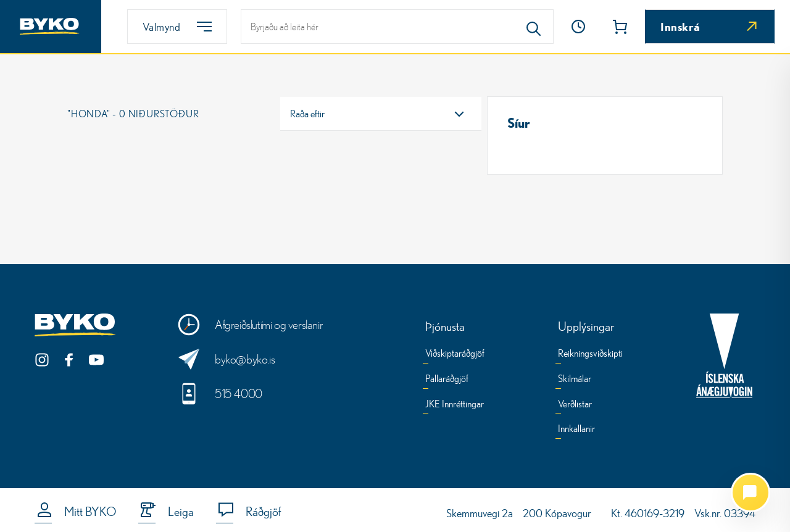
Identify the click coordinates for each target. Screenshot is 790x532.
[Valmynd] (177, 27)
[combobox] (381, 114)
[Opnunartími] (578, 27)
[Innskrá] (710, 27)
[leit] (397, 27)
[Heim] (51, 27)
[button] (578, 27)
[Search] (534, 27)
